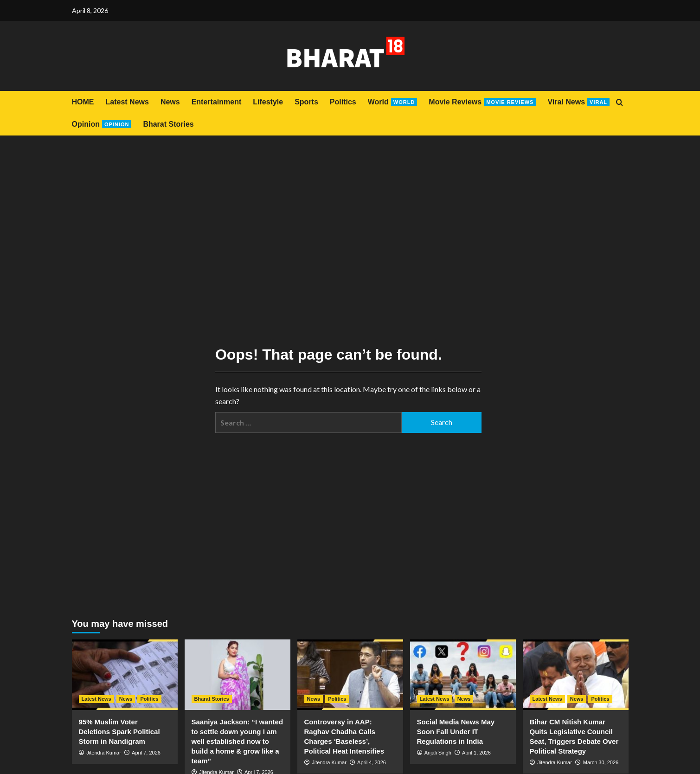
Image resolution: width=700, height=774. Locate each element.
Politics (343, 102)
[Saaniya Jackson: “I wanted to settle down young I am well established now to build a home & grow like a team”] (238, 675)
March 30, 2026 (601, 762)
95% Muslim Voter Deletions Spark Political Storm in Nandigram (119, 732)
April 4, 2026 (372, 762)
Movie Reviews (482, 102)
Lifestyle (268, 102)
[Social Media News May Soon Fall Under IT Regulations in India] (463, 675)
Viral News (578, 102)
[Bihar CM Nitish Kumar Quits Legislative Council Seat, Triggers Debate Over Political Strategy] (576, 675)
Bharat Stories (168, 124)
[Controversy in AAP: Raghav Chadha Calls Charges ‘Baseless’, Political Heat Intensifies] (350, 675)
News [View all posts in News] (126, 699)
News (170, 102)
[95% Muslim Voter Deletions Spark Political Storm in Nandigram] (125, 675)
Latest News (127, 102)
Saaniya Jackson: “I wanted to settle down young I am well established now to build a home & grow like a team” (238, 741)
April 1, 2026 (476, 753)
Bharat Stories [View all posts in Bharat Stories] (212, 699)
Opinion (102, 124)
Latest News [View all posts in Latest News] (96, 699)
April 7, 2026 (146, 753)
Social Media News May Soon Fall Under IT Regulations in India (456, 732)
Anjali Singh (438, 753)
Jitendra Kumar (104, 753)
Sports (306, 102)
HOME (83, 102)
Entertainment (217, 102)
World (393, 102)
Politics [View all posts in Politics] (149, 699)
